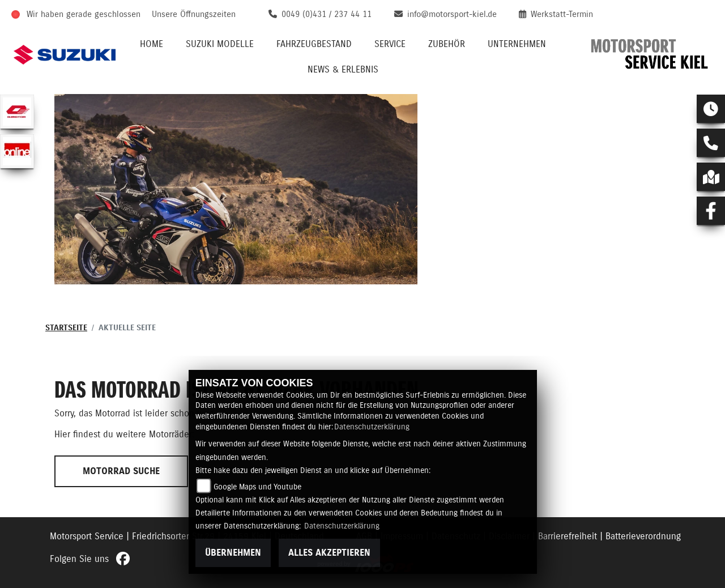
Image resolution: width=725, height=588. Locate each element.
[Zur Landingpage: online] (17, 151)
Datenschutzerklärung (372, 427)
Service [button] (390, 44)
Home (152, 44)
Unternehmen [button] (517, 44)
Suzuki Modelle (220, 44)
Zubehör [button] (447, 44)
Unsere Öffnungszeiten (194, 14)
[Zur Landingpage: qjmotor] (17, 112)
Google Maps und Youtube (257, 487)
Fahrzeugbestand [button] (314, 44)
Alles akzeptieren (329, 553)
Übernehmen (233, 553)
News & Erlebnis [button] (343, 70)
